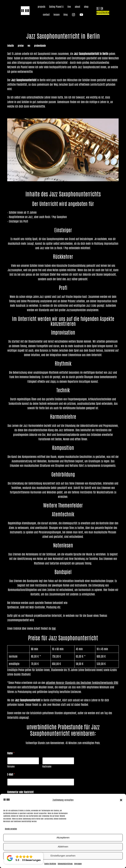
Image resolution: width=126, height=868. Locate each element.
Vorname (11, 767)
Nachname (47, 767)
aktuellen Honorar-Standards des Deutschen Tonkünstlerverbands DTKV (82, 683)
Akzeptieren (63, 837)
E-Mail (11, 774)
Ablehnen (63, 847)
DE (98, 8)
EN (102, 8)
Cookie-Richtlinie (50, 864)
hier (54, 629)
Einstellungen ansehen (63, 856)
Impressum (78, 864)
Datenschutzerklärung (65, 864)
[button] (121, 800)
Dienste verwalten (11, 829)
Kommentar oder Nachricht (20, 792)
